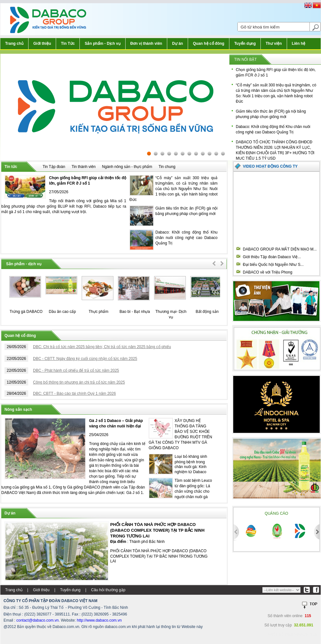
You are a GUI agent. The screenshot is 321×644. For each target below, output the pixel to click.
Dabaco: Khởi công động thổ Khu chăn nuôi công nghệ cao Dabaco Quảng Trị (186, 238)
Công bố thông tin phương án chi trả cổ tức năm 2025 (79, 382)
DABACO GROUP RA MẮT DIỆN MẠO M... (280, 249)
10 (210, 154)
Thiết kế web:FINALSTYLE (292, 634)
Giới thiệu (42, 44)
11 (216, 154)
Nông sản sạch (18, 409)
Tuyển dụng (245, 44)
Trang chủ (14, 44)
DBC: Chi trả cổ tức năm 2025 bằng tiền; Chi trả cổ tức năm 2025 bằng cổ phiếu (102, 347)
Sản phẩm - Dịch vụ (102, 44)
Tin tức (11, 167)
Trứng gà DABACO (26, 312)
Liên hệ (299, 44)
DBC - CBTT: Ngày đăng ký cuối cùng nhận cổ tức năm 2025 (85, 359)
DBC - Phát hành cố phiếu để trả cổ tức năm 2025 (76, 370)
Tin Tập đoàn (54, 167)
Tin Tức (68, 44)
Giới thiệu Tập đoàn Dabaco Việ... (272, 257)
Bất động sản (207, 312)
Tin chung (167, 167)
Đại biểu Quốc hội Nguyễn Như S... (273, 265)
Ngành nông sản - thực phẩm (127, 167)
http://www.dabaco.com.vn (99, 620)
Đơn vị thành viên (146, 44)
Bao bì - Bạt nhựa (135, 312)
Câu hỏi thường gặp (108, 590)
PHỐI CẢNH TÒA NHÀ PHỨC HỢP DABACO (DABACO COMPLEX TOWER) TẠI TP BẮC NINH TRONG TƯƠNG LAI (157, 530)
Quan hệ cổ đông (209, 44)
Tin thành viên (83, 167)
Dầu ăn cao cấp (62, 312)
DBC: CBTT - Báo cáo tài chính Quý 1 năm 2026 (74, 394)
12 (223, 154)
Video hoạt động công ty (270, 166)
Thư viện (274, 44)
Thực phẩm (99, 312)
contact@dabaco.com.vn (37, 620)
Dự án (177, 44)
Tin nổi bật (245, 60)
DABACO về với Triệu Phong (267, 272)
